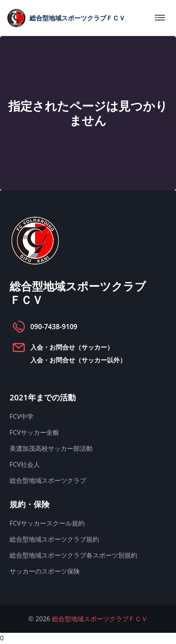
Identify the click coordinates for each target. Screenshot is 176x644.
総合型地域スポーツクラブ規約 (54, 539)
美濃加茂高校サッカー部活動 (51, 448)
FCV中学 (22, 416)
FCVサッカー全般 (34, 432)
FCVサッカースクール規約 (47, 523)
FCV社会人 (25, 464)
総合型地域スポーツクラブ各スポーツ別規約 (73, 555)
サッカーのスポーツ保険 (45, 571)
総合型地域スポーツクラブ (48, 480)
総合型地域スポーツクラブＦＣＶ (100, 619)
